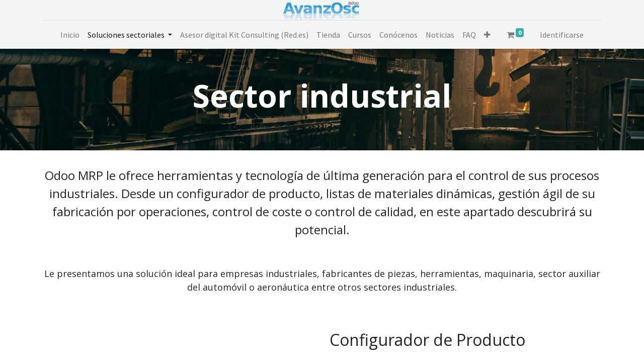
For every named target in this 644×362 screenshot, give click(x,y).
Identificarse (562, 35)
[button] (487, 35)
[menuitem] (70, 35)
